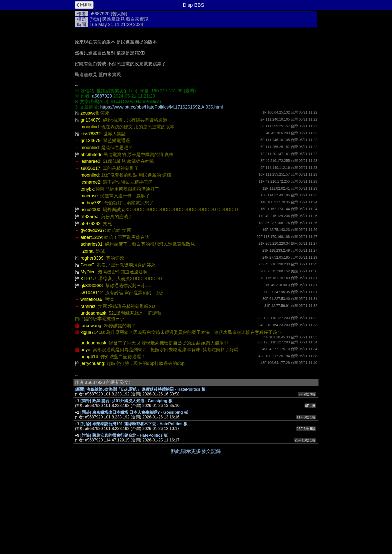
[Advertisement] (196, 69)
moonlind (90, 202)
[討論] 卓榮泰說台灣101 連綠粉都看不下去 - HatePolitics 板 (134, 499)
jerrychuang (92, 438)
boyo (85, 425)
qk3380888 (92, 361)
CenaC (87, 340)
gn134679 (90, 195)
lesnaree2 (90, 236)
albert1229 (91, 312)
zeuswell (89, 188)
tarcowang (91, 401)
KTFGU (88, 354)
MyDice (88, 347)
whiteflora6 (91, 374)
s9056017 (90, 243)
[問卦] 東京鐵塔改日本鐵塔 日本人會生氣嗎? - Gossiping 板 (134, 487)
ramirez (88, 381)
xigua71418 (92, 407)
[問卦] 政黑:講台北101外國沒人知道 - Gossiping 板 (126, 476)
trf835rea (89, 292)
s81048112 (92, 368)
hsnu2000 (90, 285)
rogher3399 (92, 333)
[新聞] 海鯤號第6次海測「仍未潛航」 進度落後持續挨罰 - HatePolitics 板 (140, 464)
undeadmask (93, 388)
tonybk (87, 264)
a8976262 (90, 299)
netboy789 (91, 278)
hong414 (89, 432)
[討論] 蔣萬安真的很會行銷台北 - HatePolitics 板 (124, 510)
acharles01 (91, 319)
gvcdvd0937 (93, 305)
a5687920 (99, 14)
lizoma (87, 326)
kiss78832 (91, 209)
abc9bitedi (91, 230)
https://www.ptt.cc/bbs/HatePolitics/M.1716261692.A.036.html (161, 182)
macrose (89, 271)
